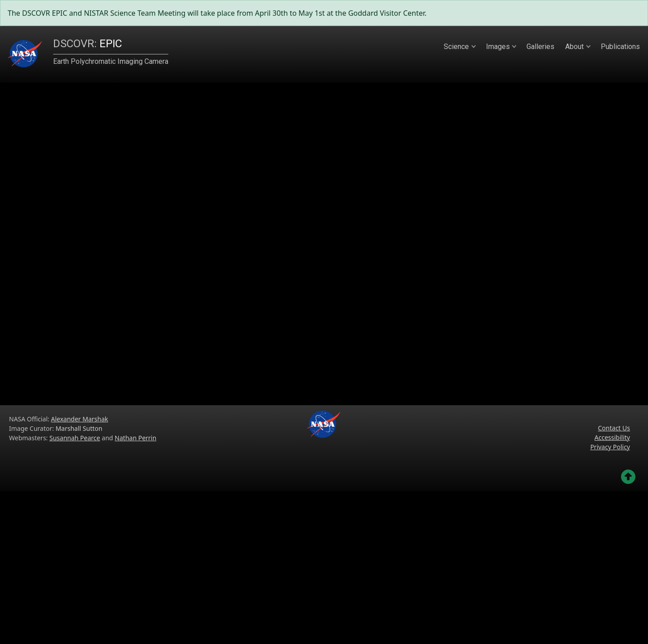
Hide (53, 369)
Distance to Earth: (108, 158)
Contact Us (614, 581)
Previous (190, 253)
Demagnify (67, 355)
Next (602, 253)
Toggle (135, 369)
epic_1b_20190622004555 (108, 128)
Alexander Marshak (79, 572)
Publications (620, 47)
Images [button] (498, 47)
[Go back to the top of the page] (628, 630)
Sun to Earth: (108, 192)
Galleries (540, 47)
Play (123, 355)
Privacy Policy (610, 600)
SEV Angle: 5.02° (108, 209)
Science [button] (456, 47)
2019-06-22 (135, 340)
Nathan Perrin (136, 591)
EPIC (88, 44)
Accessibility (612, 590)
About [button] (574, 47)
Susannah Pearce (75, 591)
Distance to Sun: (108, 175)
